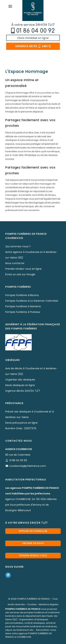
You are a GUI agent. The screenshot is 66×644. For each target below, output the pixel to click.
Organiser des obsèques (20, 380)
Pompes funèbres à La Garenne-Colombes (32, 301)
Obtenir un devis (33, 543)
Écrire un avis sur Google (20, 274)
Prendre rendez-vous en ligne (23, 269)
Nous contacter (15, 263)
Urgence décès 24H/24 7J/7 (23, 391)
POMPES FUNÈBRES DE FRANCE (33, 599)
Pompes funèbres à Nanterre (23, 306)
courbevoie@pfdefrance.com (28, 466)
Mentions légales (49, 604)
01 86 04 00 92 (35, 31)
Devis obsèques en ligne (20, 385)
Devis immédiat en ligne (33, 38)
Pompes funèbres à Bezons (22, 295)
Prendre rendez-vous (33, 555)
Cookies (32, 604)
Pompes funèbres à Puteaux (23, 312)
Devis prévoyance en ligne (21, 423)
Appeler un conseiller (33, 531)
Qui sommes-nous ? (18, 246)
